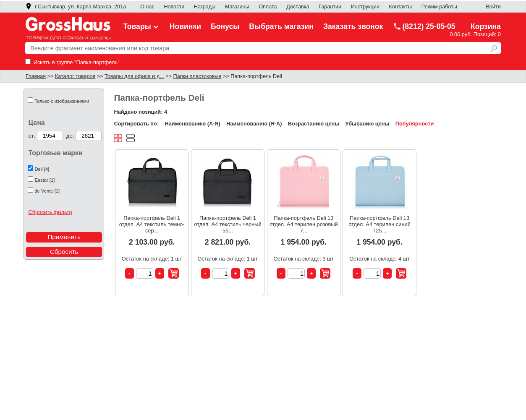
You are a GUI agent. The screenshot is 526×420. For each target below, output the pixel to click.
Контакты (401, 7)
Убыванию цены (368, 124)
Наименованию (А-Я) (192, 124)
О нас (147, 7)
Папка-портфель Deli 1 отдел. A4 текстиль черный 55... (228, 224)
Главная (36, 76)
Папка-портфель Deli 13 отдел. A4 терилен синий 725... (379, 224)
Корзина (486, 26)
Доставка (298, 7)
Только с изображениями (62, 101)
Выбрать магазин (281, 26)
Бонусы (225, 26)
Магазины (237, 7)
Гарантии (330, 7)
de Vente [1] (47, 191)
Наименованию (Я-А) (254, 124)
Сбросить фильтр (50, 212)
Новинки (185, 26)
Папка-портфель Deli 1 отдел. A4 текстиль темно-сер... (152, 224)
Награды (205, 7)
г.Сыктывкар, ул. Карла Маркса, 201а (76, 7)
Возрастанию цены (314, 124)
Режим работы (439, 7)
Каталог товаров (75, 76)
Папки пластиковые (198, 76)
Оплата (268, 7)
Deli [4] (42, 169)
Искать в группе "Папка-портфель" (72, 62)
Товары (141, 26)
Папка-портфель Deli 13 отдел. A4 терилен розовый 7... (304, 224)
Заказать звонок (353, 26)
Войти (493, 7)
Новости (174, 7)
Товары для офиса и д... (134, 76)
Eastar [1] (44, 180)
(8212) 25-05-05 (424, 26)
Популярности (415, 124)
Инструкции (365, 7)
